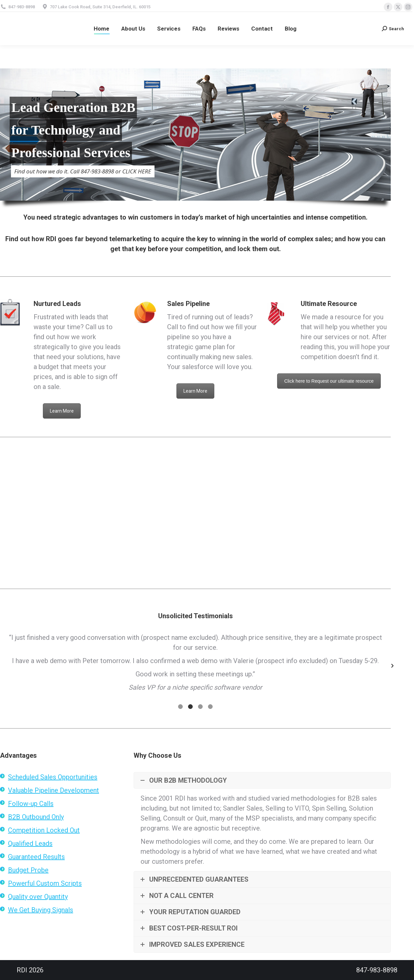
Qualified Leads (30, 843)
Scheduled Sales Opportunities (53, 777)
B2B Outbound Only (36, 817)
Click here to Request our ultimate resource (329, 381)
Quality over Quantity (38, 897)
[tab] (180, 706)
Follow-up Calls (31, 804)
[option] (195, 662)
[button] (392, 666)
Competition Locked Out (44, 830)
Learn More (62, 411)
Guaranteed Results (36, 857)
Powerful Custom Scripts (45, 883)
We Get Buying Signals (41, 910)
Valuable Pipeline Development (53, 790)
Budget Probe (28, 870)
